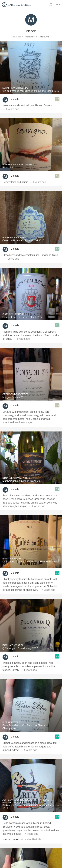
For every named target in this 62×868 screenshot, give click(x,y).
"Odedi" (16, 839)
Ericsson (7, 839)
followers (31, 37)
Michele (15, 99)
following (45, 37)
